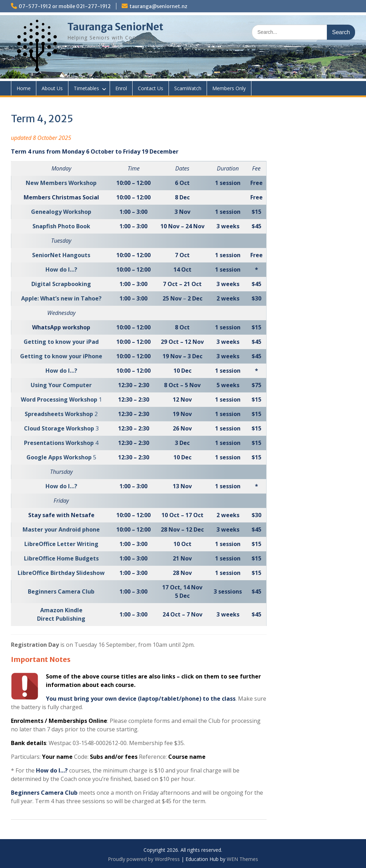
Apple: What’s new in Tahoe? (61, 298)
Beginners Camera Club (61, 591)
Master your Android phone (61, 529)
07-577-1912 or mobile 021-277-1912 (65, 6)
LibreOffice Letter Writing (61, 544)
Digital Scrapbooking (61, 284)
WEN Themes (242, 859)
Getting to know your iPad (61, 342)
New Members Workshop (61, 183)
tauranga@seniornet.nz (158, 6)
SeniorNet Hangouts (61, 255)
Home (24, 88)
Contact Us (151, 88)
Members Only (229, 88)
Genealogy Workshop (61, 212)
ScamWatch (188, 88)
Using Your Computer (61, 385)
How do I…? (61, 269)
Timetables (86, 88)
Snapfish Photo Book (61, 226)
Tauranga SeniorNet (115, 27)
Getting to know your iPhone (61, 356)
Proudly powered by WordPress (144, 859)
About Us (52, 88)
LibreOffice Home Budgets (61, 558)
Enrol (121, 88)
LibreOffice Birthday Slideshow (61, 573)
